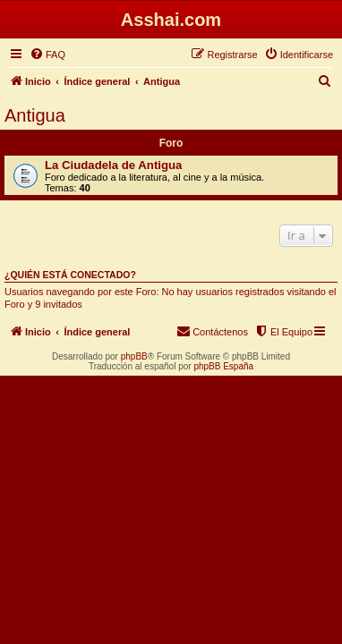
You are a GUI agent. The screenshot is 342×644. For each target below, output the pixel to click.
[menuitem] (47, 55)
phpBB (134, 356)
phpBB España (223, 366)
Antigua (35, 115)
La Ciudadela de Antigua (113, 165)
